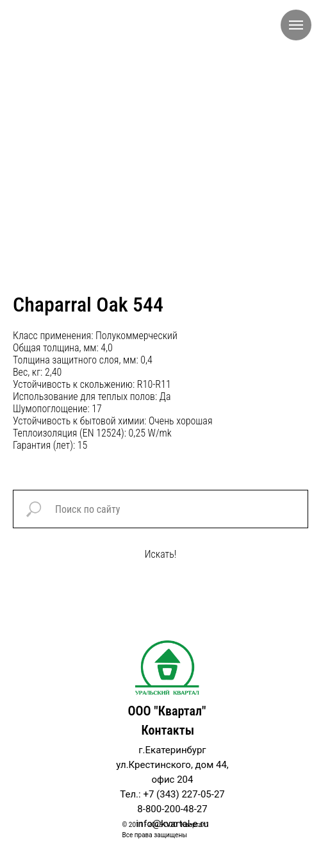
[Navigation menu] (296, 25)
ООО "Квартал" (167, 711)
